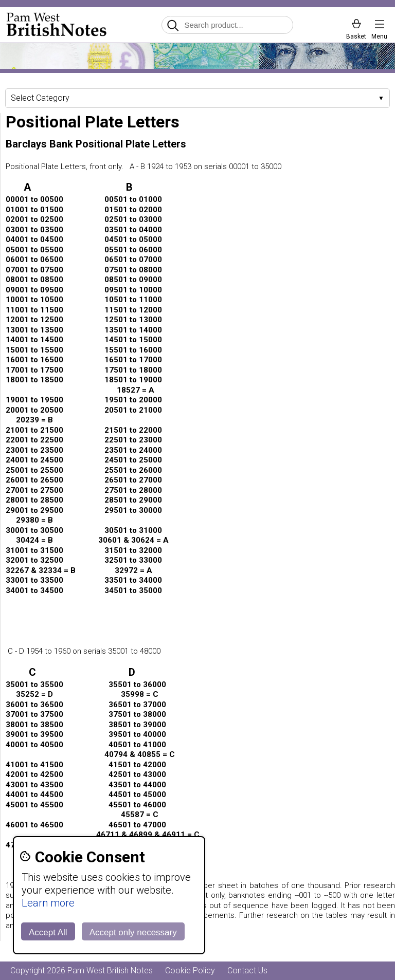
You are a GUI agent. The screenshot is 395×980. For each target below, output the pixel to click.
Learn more (48, 903)
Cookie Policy (190, 970)
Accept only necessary (133, 932)
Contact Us (247, 970)
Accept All (48, 932)
